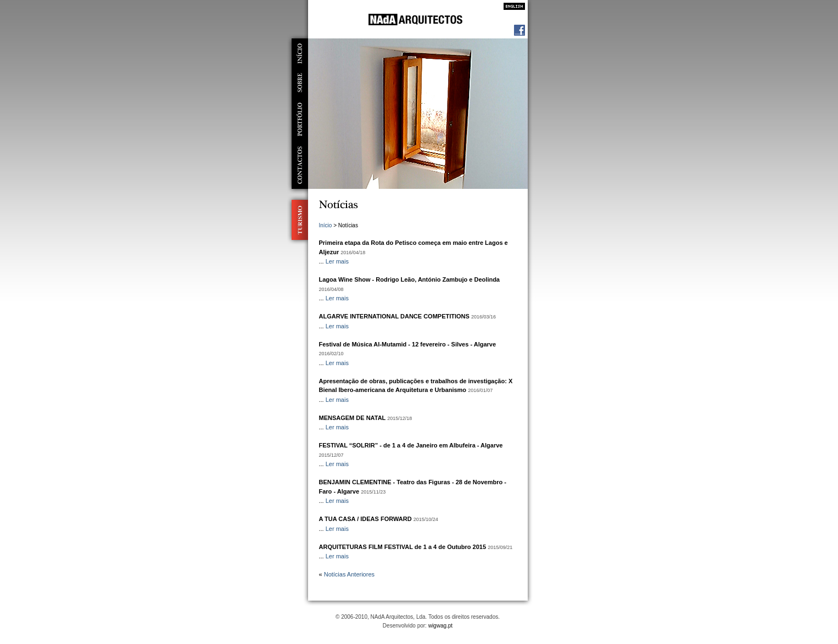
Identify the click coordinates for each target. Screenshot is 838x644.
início (300, 53)
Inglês (511, 6)
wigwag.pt (440, 626)
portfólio (300, 119)
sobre (300, 83)
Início (326, 225)
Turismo (297, 220)
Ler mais (337, 261)
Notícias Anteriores (349, 574)
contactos (300, 165)
